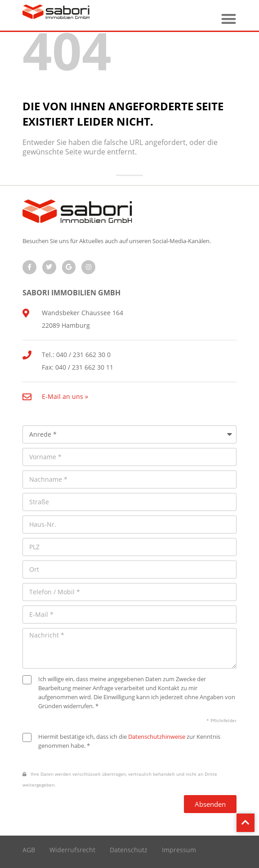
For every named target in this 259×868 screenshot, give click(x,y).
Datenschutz (129, 850)
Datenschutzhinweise (157, 737)
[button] (229, 19)
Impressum (179, 850)
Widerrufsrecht (72, 850)
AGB (29, 850)
